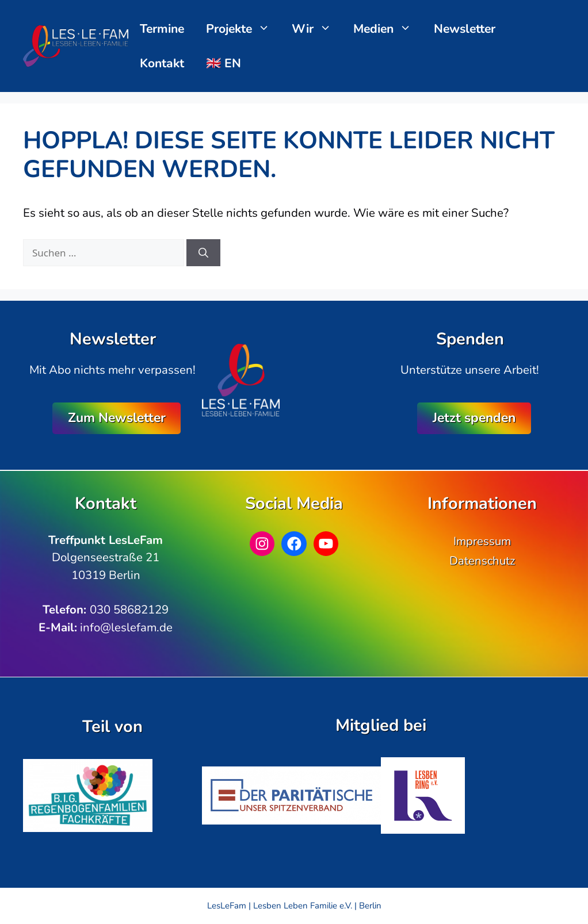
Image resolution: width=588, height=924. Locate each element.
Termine (162, 29)
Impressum (482, 541)
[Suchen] (203, 253)
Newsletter (465, 29)
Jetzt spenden (474, 418)
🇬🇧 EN (224, 63)
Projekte (244, 29)
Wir (317, 29)
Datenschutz (482, 561)
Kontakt (162, 63)
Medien (388, 29)
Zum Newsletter (117, 418)
